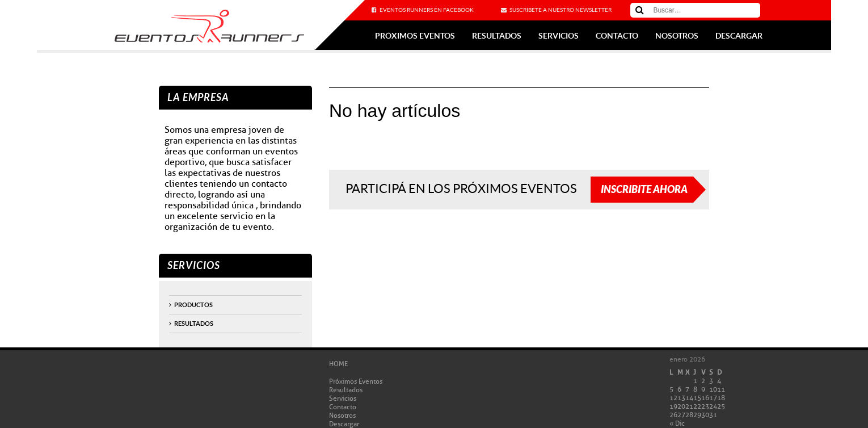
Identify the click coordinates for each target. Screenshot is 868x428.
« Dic (677, 423)
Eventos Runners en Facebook (427, 10)
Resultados (497, 36)
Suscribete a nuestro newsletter (561, 10)
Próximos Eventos (415, 36)
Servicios (559, 36)
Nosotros (677, 36)
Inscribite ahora (644, 190)
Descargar (739, 36)
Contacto (617, 36)
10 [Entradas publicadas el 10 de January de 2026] (713, 389)
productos (193, 305)
